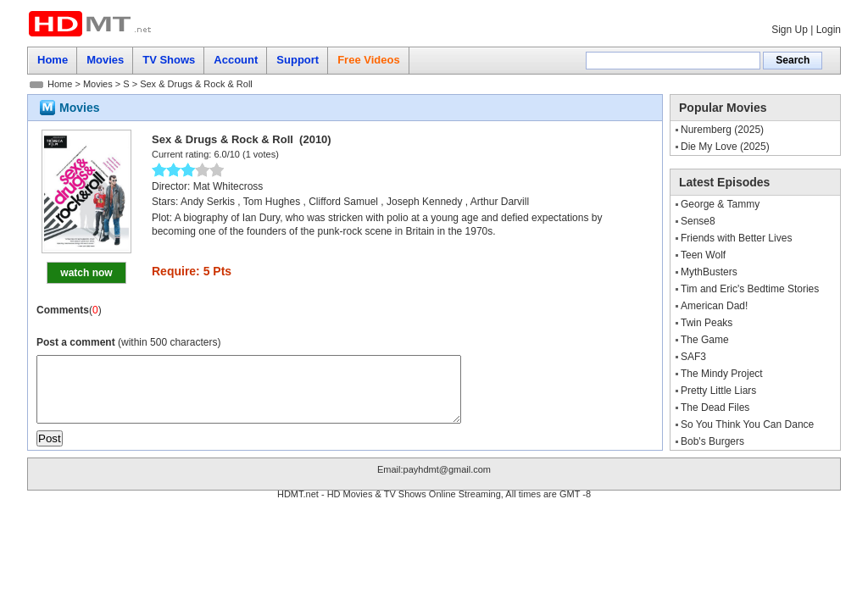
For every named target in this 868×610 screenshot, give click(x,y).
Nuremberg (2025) (722, 130)
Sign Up (790, 30)
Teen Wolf (703, 255)
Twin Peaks (707, 323)
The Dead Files (715, 408)
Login (829, 30)
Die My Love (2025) (725, 147)
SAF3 (693, 357)
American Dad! (714, 306)
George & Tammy (720, 204)
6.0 (220, 154)
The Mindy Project (722, 374)
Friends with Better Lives (736, 238)
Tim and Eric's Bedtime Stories (750, 289)
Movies (98, 84)
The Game (705, 340)
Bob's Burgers (712, 441)
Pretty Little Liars (718, 391)
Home (60, 84)
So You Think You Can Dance (747, 424)
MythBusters (709, 272)
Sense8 (698, 221)
